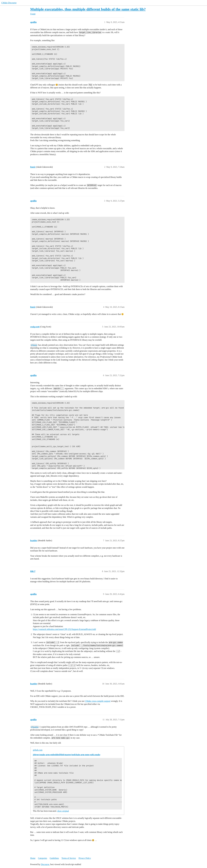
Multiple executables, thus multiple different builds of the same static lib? (88, 9)
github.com (38, 750)
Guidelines (54, 858)
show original (63, 811)
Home (33, 858)
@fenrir (34, 345)
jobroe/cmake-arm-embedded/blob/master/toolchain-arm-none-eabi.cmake (67, 755)
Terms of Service (69, 858)
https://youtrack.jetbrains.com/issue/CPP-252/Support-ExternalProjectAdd (64, 629)
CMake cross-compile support (98, 701)
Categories (43, 858)
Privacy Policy (85, 858)
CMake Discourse (9, 3)
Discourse (45, 864)
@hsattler (35, 727)
